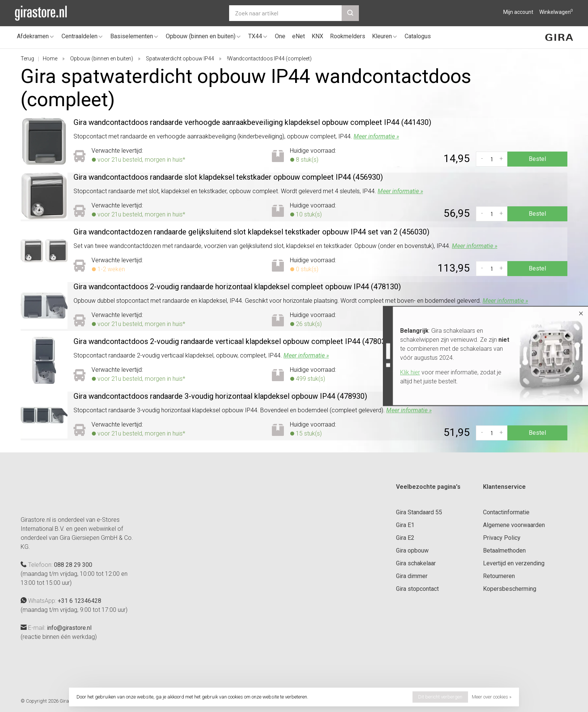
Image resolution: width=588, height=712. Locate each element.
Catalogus (418, 36)
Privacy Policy (502, 538)
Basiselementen (132, 36)
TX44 (255, 36)
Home (50, 59)
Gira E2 (405, 538)
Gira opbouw (412, 551)
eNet (298, 36)
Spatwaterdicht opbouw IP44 (180, 59)
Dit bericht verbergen (440, 697)
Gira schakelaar (416, 563)
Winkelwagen (556, 12)
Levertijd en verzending (514, 563)
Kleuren (382, 36)
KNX (317, 36)
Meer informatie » (376, 136)
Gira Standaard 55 (419, 512)
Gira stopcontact (417, 589)
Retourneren (499, 576)
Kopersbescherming (510, 589)
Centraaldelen (79, 36)
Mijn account (518, 12)
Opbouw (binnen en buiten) (201, 36)
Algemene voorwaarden (514, 525)
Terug (27, 59)
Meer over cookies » (492, 697)
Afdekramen (33, 36)
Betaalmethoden (504, 551)
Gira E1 (405, 525)
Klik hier (410, 372)
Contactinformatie (506, 512)
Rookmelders (348, 36)
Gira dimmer (412, 576)
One (280, 36)
